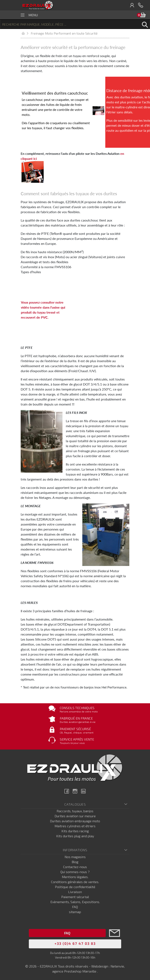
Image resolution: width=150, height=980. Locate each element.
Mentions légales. (75, 877)
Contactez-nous (75, 867)
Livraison (75, 892)
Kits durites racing (75, 831)
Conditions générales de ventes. (75, 882)
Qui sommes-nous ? (75, 872)
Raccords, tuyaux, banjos (75, 811)
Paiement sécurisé (75, 897)
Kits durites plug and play (75, 836)
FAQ (75, 907)
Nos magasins (75, 857)
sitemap (75, 912)
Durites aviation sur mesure (75, 816)
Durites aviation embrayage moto (75, 821)
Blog (75, 862)
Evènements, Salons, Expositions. (75, 902)
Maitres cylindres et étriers (75, 826)
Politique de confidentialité (75, 887)
